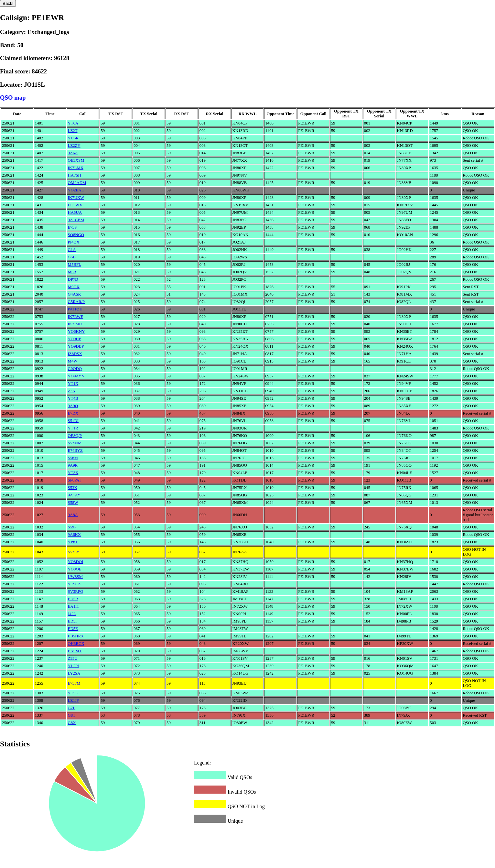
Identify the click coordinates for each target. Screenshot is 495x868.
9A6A (73, 153)
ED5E (73, 629)
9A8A (73, 515)
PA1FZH (75, 309)
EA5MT (75, 651)
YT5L (73, 693)
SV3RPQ (76, 591)
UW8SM (75, 577)
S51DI (73, 421)
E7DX (73, 413)
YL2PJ (74, 666)
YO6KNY (76, 331)
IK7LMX (76, 168)
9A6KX (75, 535)
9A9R (73, 465)
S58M (73, 458)
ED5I (72, 621)
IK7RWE (76, 317)
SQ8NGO (76, 235)
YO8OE (75, 569)
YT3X (73, 473)
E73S (72, 227)
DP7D (73, 279)
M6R (72, 272)
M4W (73, 361)
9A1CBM (76, 220)
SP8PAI (74, 480)
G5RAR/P (76, 302)
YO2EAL (76, 190)
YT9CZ (74, 584)
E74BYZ (75, 450)
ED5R (73, 599)
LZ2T (73, 131)
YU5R (73, 138)
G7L (72, 708)
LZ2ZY (74, 146)
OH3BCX (76, 644)
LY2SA (74, 673)
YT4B (73, 398)
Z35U (73, 658)
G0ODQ (75, 369)
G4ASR (75, 294)
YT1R (73, 428)
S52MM (75, 443)
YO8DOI (76, 562)
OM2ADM (77, 183)
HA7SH (75, 175)
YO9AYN (76, 376)
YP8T (73, 542)
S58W (73, 503)
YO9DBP (76, 346)
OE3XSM (76, 160)
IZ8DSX (75, 354)
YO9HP (75, 339)
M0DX (74, 287)
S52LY (74, 552)
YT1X (73, 384)
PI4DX (74, 242)
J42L (72, 614)
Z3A (72, 391)
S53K (73, 488)
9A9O (73, 406)
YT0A (73, 123)
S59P (72, 527)
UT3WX (75, 205)
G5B (72, 257)
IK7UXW (76, 198)
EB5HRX (76, 636)
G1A (72, 250)
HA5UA (75, 212)
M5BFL (75, 265)
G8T (72, 715)
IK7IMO (75, 324)
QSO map (13, 98)
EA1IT (74, 606)
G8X (72, 723)
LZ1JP (73, 700)
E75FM (74, 683)
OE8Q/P (75, 436)
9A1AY (74, 495)
